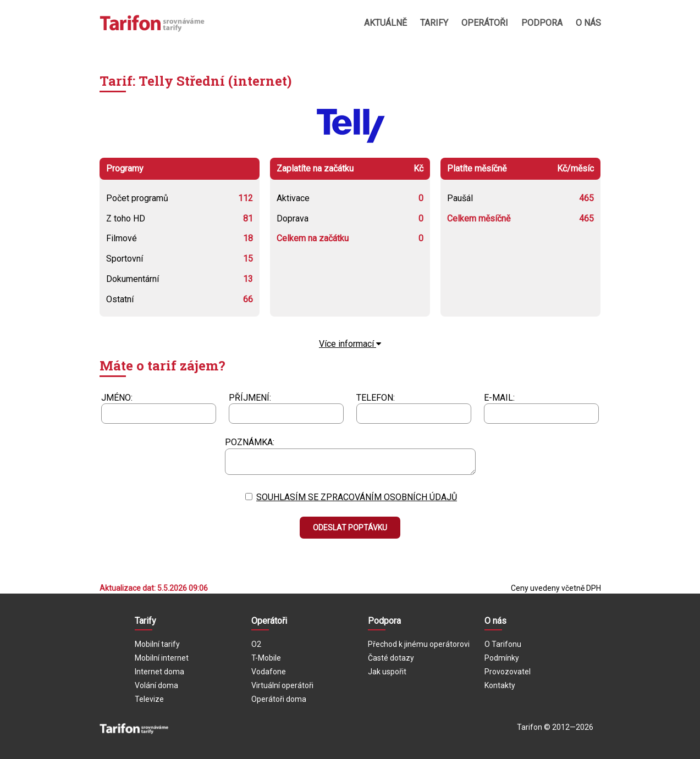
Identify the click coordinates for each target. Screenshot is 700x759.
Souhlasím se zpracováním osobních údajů (357, 497)
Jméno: (117, 398)
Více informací (350, 344)
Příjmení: (250, 398)
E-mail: (499, 398)
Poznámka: (250, 442)
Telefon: (376, 398)
